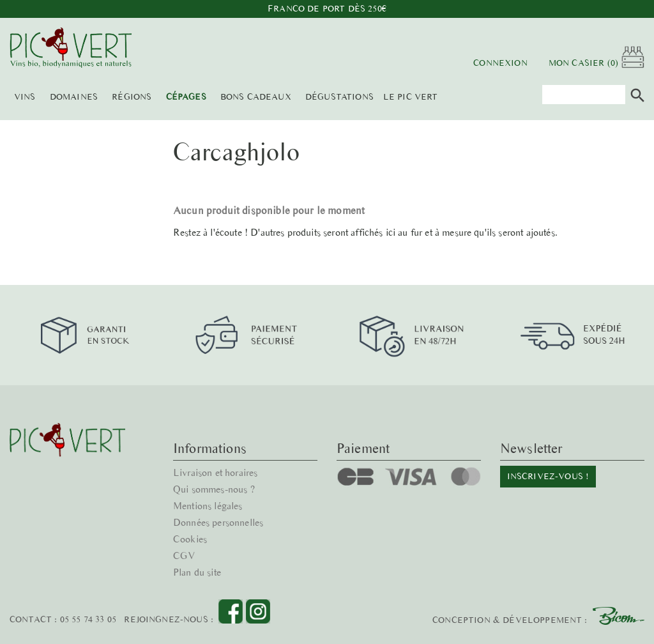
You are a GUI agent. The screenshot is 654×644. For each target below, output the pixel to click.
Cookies (190, 539)
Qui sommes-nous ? (215, 489)
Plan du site (198, 572)
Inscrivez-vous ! (548, 476)
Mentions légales (209, 506)
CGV (184, 556)
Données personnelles (219, 522)
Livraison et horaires (217, 472)
